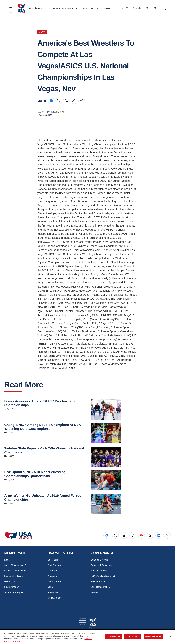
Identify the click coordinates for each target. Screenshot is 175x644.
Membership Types (13, 576)
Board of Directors (99, 560)
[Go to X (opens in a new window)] (115, 535)
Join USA (15, 565)
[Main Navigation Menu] (11, 8)
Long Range (101, 587)
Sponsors (52, 576)
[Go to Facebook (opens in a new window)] (107, 535)
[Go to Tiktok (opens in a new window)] (133, 535)
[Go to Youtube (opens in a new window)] (141, 535)
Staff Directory (54, 565)
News (108, 9)
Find (11, 587)
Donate (137, 8)
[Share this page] (82, 101)
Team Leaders (54, 582)
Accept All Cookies (153, 636)
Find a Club (10, 582)
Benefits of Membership (16, 571)
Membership (38, 9)
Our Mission (53, 560)
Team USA (91, 9)
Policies (94, 592)
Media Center (54, 598)
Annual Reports (55, 592)
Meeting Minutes (99, 571)
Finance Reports (99, 582)
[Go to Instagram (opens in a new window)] (124, 535)
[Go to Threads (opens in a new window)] (150, 535)
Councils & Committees (102, 565)
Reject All (133, 636)
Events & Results (65, 9)
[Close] (171, 636)
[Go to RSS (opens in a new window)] (167, 535)
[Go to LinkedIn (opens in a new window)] (159, 535)
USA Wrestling (103, 576)
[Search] (164, 8)
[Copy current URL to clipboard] (74, 101)
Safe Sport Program (14, 592)
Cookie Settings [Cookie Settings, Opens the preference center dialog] (113, 636)
